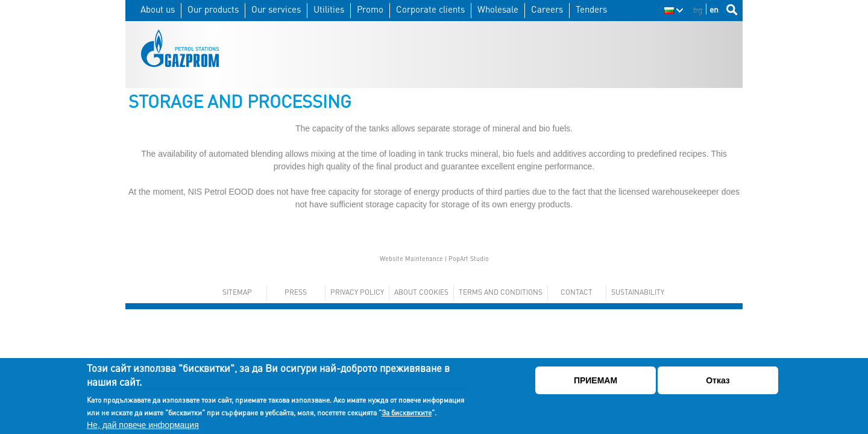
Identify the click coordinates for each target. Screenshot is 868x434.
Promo (370, 9)
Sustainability (638, 292)
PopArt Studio (469, 259)
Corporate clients (430, 9)
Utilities (329, 9)
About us (158, 9)
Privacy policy (357, 292)
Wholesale (498, 9)
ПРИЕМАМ (596, 380)
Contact (577, 292)
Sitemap (237, 292)
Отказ (718, 380)
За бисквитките (407, 413)
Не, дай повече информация (143, 425)
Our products (213, 9)
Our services (276, 9)
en (714, 9)
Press (296, 292)
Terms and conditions (501, 292)
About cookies (421, 292)
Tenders (591, 9)
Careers (547, 9)
